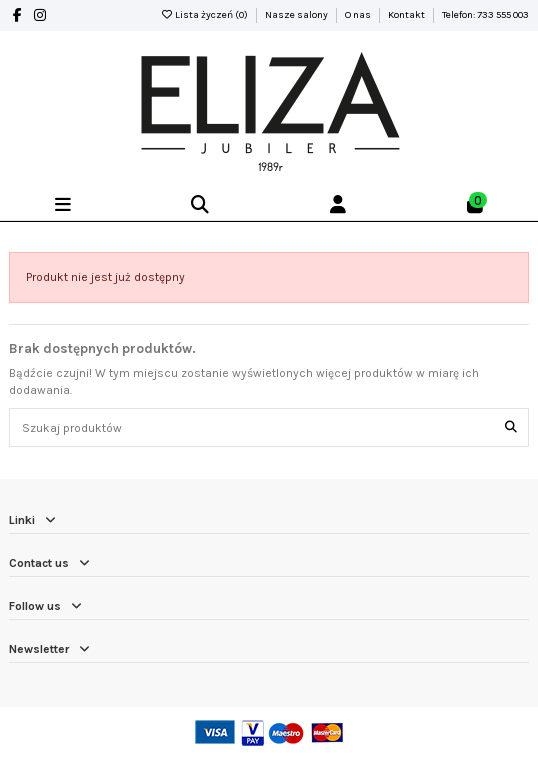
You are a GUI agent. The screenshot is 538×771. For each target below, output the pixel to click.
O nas (359, 15)
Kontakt (407, 15)
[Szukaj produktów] (511, 427)
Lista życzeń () (205, 15)
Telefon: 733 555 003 (485, 15)
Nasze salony (297, 15)
